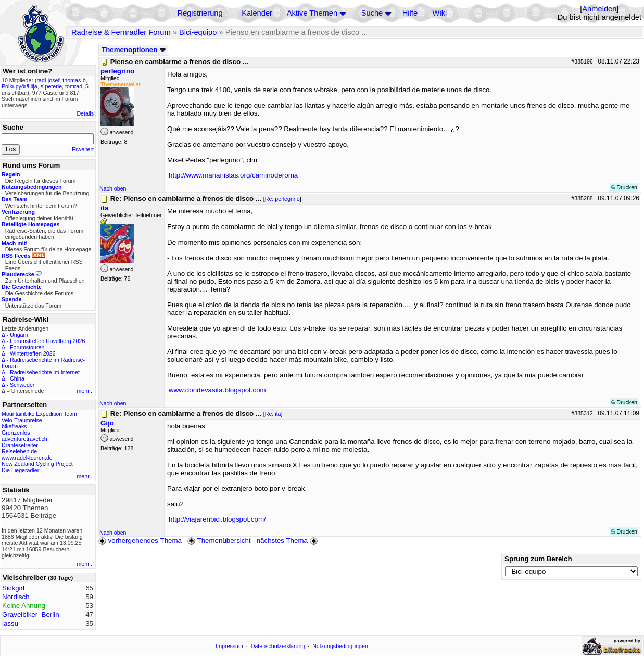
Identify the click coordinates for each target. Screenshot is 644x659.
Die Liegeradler (20, 470)
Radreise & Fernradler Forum (121, 32)
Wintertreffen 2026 (33, 353)
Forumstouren (27, 347)
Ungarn (19, 335)
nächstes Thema (288, 541)
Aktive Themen (312, 13)
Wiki (440, 13)
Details (85, 113)
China (17, 378)
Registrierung (200, 13)
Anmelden (599, 9)
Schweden (23, 385)
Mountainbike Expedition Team (39, 414)
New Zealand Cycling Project (37, 464)
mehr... (85, 391)
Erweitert (83, 149)
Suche (372, 13)
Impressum (229, 646)
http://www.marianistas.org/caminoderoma (233, 175)
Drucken (624, 187)
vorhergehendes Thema (140, 541)
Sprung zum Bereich (538, 559)
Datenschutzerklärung (278, 646)
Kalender (257, 13)
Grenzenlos (16, 433)
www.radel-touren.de (27, 458)
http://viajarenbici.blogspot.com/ (217, 519)
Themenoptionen (134, 50)
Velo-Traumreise (22, 420)
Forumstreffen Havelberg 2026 (47, 341)
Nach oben (113, 188)
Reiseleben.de (19, 451)
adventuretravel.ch (24, 439)
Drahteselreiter (20, 445)
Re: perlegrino (282, 199)
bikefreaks (14, 426)
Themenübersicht (219, 541)
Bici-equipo (198, 32)
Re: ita (273, 414)
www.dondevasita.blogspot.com (217, 390)
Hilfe (410, 13)
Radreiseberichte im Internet (45, 372)
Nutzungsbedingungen (340, 646)
